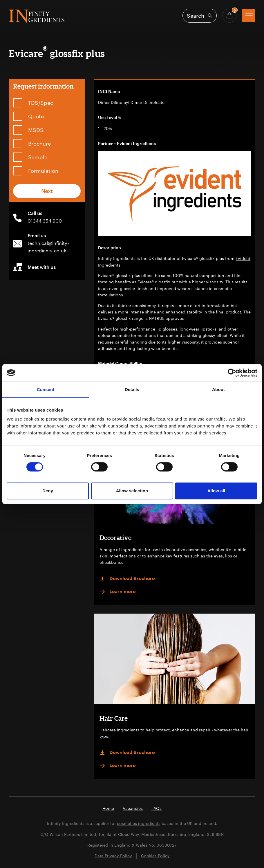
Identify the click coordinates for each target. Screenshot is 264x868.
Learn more (118, 592)
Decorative (115, 538)
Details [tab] (132, 389)
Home (108, 808)
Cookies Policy (155, 856)
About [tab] (218, 389)
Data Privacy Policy (113, 856)
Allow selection (132, 491)
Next (47, 191)
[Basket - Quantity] (229, 16)
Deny (48, 491)
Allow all (216, 491)
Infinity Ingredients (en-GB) (37, 16)
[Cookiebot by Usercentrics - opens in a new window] (232, 373)
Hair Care (114, 718)
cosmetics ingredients (139, 823)
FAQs (157, 808)
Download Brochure (127, 579)
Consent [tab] (46, 389)
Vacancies (133, 808)
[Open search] (200, 16)
